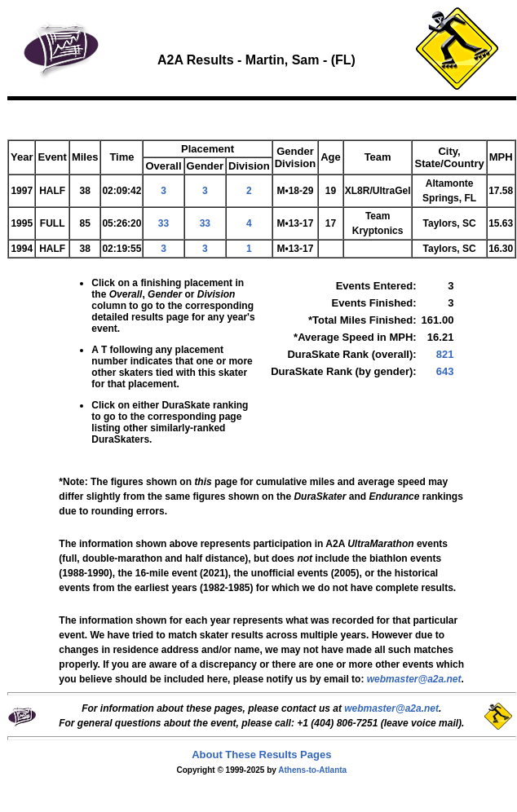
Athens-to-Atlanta (312, 770)
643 (445, 371)
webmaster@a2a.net (391, 708)
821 (445, 354)
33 (163, 223)
